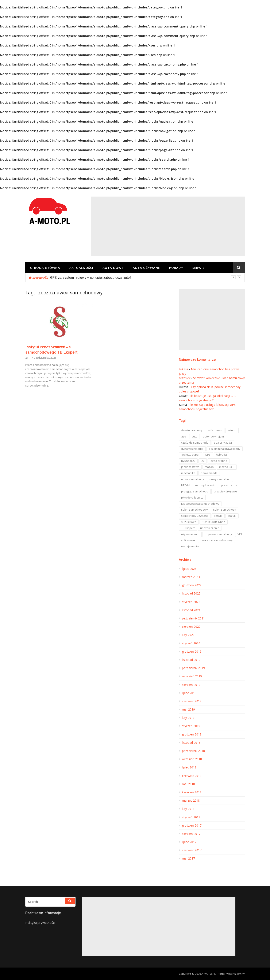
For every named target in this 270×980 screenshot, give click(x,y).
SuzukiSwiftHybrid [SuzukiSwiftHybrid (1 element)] (214, 522)
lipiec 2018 (189, 767)
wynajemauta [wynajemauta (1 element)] (190, 546)
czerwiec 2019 (192, 701)
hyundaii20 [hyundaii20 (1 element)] (188, 461)
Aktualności (81, 268)
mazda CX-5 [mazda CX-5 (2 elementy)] (227, 467)
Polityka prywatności (40, 923)
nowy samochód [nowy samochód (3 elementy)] (220, 479)
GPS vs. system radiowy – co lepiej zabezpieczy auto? (91, 278)
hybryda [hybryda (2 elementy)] (221, 455)
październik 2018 (193, 751)
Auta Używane (146, 268)
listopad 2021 (191, 610)
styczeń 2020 (191, 643)
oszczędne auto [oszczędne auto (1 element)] (205, 485)
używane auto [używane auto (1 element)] (190, 534)
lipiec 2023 (189, 569)
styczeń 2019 (191, 726)
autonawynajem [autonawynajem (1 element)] (213, 436)
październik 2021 (193, 618)
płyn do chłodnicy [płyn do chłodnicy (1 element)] (192, 498)
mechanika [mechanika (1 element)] (188, 473)
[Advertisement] (168, 226)
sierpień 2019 (191, 685)
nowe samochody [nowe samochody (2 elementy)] (193, 479)
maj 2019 (188, 709)
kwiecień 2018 (192, 792)
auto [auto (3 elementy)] (194, 436)
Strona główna (45, 268)
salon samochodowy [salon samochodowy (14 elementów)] (194, 510)
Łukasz (184, 369)
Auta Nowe (113, 268)
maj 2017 (188, 858)
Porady (176, 268)
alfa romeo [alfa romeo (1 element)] (215, 430)
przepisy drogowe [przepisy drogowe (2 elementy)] (225, 491)
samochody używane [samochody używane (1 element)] (195, 516)
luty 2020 (188, 635)
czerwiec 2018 (192, 776)
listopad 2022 (191, 593)
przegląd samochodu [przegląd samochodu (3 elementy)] (195, 491)
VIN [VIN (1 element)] (240, 534)
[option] (146, 278)
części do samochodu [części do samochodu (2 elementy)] (195, 443)
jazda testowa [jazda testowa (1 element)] (190, 467)
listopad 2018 (191, 743)
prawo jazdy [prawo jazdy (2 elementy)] (229, 485)
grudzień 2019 (192, 652)
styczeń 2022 (191, 602)
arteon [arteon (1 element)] (232, 430)
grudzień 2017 (192, 826)
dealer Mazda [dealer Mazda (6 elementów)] (223, 443)
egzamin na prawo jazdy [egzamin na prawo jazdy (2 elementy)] (225, 449)
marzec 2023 (191, 577)
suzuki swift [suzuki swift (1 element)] (189, 522)
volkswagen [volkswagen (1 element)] (189, 540)
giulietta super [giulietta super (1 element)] (190, 455)
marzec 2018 (191, 801)
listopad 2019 (191, 660)
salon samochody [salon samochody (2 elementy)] (225, 510)
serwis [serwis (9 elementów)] (218, 516)
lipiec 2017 (189, 842)
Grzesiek (185, 378)
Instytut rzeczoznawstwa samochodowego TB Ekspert (51, 350)
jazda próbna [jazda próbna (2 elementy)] (219, 461)
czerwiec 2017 (192, 850)
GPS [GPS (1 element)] (208, 455)
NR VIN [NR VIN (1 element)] (185, 485)
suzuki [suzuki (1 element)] (232, 516)
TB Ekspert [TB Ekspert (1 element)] (188, 528)
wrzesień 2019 (192, 676)
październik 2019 (193, 668)
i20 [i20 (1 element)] (203, 461)
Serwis (198, 268)
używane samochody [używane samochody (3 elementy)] (218, 534)
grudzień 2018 (192, 734)
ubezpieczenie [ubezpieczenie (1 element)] (210, 528)
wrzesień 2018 (192, 759)
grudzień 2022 (192, 585)
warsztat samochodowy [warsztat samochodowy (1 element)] (217, 540)
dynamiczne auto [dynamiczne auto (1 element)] (192, 449)
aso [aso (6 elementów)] (184, 436)
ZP (27, 358)
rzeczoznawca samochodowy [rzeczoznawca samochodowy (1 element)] (200, 504)
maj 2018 (188, 784)
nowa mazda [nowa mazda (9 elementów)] (209, 473)
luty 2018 (188, 809)
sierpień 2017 (191, 834)
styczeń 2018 (191, 817)
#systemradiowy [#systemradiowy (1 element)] (192, 430)
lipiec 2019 (189, 693)
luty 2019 (188, 718)
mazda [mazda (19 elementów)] (209, 467)
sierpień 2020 (191, 627)
